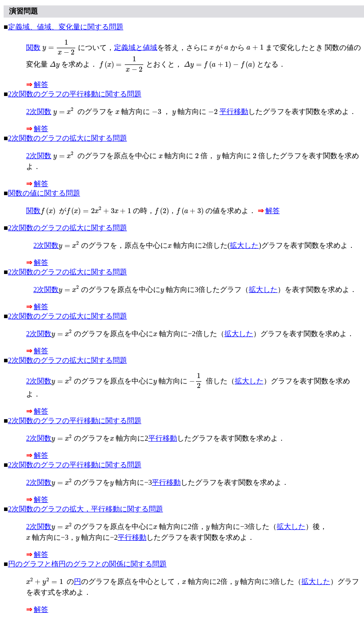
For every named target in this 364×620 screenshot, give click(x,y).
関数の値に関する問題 (44, 193)
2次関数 (39, 112)
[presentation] (59, 48)
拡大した (244, 245)
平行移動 (234, 112)
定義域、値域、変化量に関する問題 (66, 27)
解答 (41, 84)
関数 (33, 47)
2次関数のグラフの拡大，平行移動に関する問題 (86, 509)
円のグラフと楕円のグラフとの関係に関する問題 (87, 564)
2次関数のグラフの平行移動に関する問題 (75, 94)
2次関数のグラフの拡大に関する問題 (68, 138)
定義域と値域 (136, 47)
